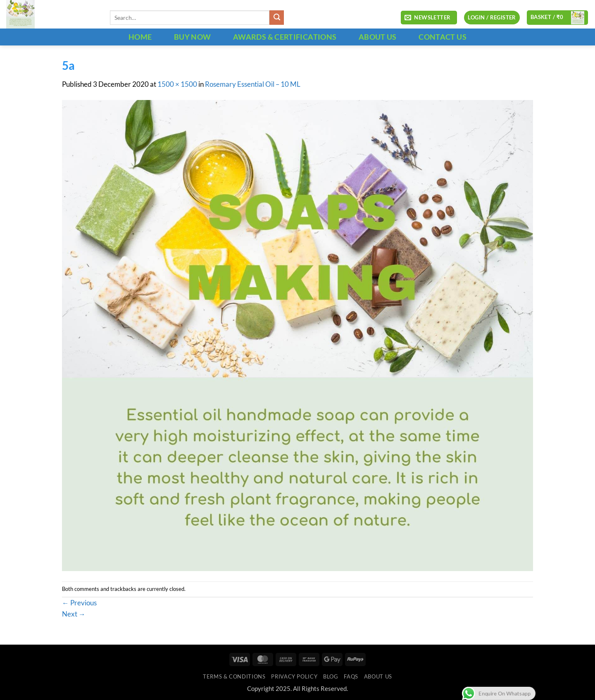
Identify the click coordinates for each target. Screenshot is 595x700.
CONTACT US (443, 37)
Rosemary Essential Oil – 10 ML (253, 84)
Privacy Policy (294, 676)
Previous (79, 603)
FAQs (351, 676)
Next (74, 614)
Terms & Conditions (234, 676)
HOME (140, 37)
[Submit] (277, 18)
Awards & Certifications (285, 37)
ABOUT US (378, 37)
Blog (331, 676)
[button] (429, 18)
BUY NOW (193, 37)
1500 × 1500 (177, 84)
